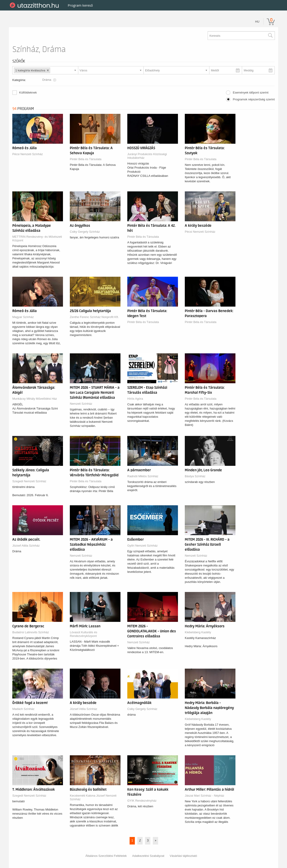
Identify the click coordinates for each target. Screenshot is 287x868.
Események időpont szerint (250, 93)
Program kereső (80, 5)
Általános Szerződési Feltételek (106, 856)
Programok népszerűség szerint (254, 99)
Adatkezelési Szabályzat (148, 856)
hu (257, 22)
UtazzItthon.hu (35, 5)
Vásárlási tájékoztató (183, 856)
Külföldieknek (28, 93)
